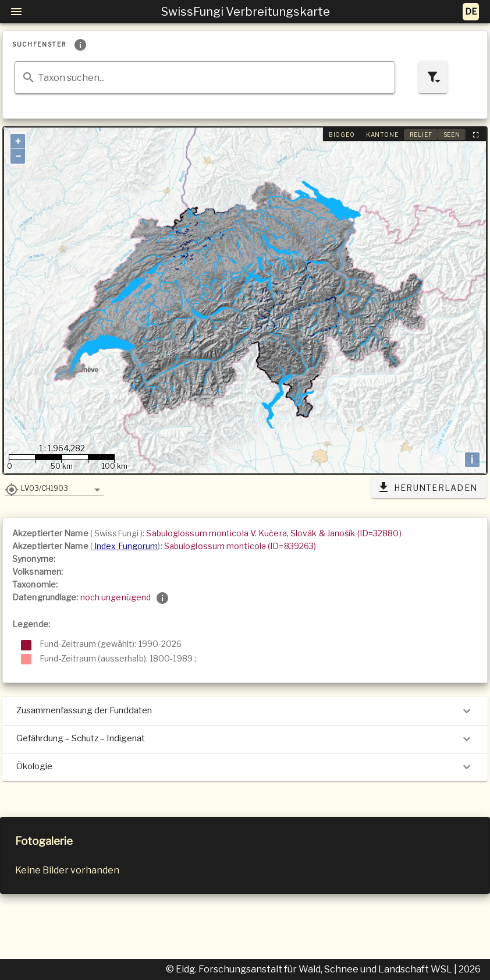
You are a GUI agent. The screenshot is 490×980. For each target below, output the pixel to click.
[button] (54, 488)
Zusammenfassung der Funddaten (245, 711)
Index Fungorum (125, 546)
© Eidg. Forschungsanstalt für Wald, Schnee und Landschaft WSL (310, 969)
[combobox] (205, 77)
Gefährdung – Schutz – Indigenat (245, 739)
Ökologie (245, 767)
